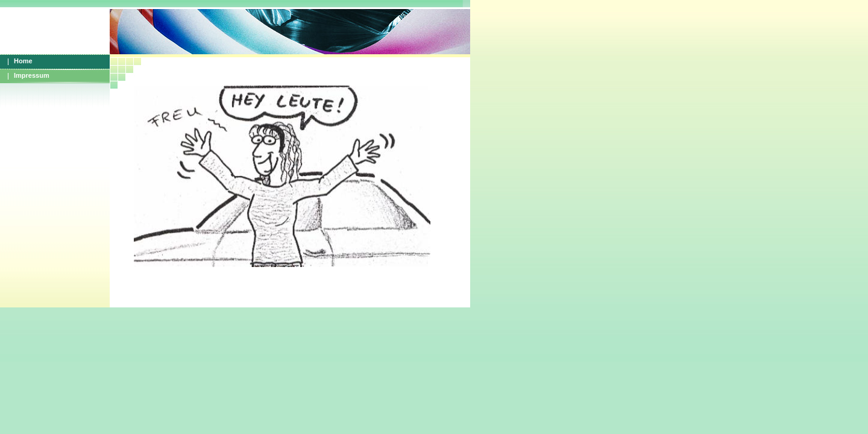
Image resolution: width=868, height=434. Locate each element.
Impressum (32, 75)
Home (23, 61)
